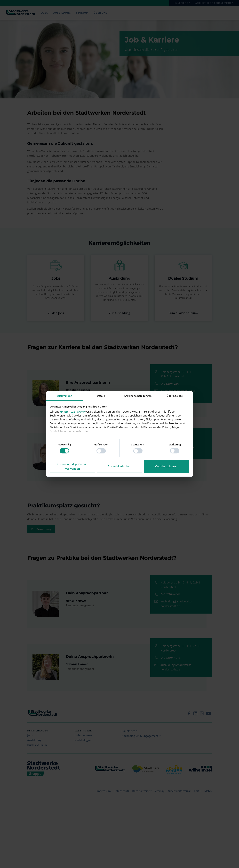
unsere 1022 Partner (72, 412)
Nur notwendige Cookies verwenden (73, 466)
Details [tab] (101, 396)
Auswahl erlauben (119, 466)
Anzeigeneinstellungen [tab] (138, 396)
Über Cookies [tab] (175, 396)
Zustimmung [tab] (64, 396)
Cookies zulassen (166, 466)
